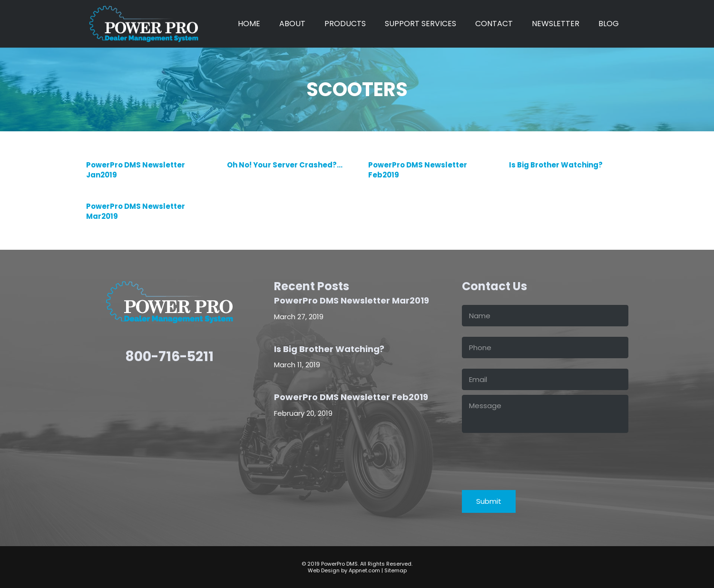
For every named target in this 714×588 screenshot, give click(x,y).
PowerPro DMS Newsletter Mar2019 (352, 300)
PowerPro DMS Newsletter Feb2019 (351, 397)
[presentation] (534, 456)
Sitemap (396, 570)
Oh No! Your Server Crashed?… (285, 165)
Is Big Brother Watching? (555, 165)
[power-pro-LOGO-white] (144, 24)
